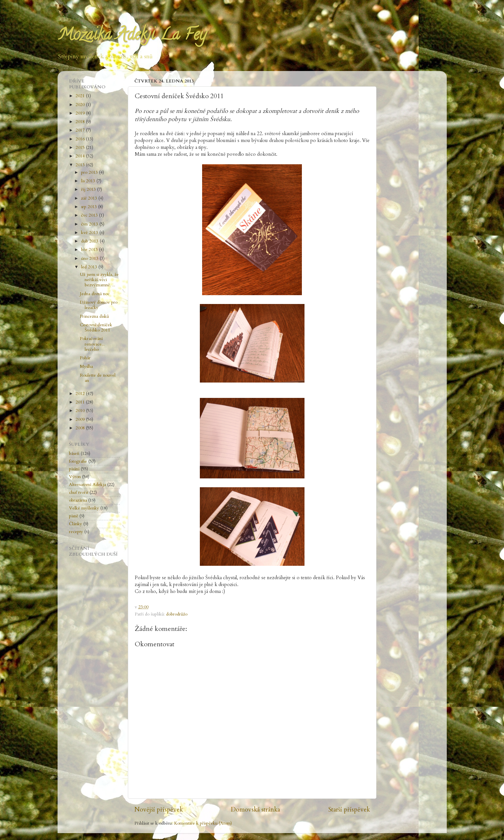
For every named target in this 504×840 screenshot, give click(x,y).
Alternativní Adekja (87, 485)
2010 (81, 411)
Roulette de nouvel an (98, 378)
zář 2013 (90, 198)
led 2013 (90, 267)
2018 (81, 122)
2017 (81, 130)
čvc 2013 (90, 215)
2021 (81, 96)
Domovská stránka (255, 810)
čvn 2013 (90, 224)
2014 (81, 156)
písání (74, 469)
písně (74, 516)
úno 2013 (90, 259)
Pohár (85, 358)
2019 (81, 113)
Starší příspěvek (349, 810)
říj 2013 (89, 189)
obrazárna (78, 500)
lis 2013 (89, 181)
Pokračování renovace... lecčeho (92, 344)
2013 (81, 165)
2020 (81, 105)
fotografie (78, 461)
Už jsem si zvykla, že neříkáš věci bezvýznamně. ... (99, 280)
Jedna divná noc (95, 294)
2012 (81, 394)
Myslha (86, 366)
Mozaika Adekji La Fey (132, 36)
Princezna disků (94, 316)
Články (76, 524)
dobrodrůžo (177, 614)
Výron (75, 477)
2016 (81, 139)
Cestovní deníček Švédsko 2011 (96, 328)
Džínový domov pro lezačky (99, 305)
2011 (81, 402)
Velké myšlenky (84, 508)
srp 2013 (90, 207)
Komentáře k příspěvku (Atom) (203, 823)
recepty (76, 532)
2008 (81, 428)
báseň (74, 454)
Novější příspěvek (159, 810)
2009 (81, 420)
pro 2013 (90, 172)
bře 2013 (90, 250)
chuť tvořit (79, 492)
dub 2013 (90, 241)
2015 (81, 148)
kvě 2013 (90, 233)
